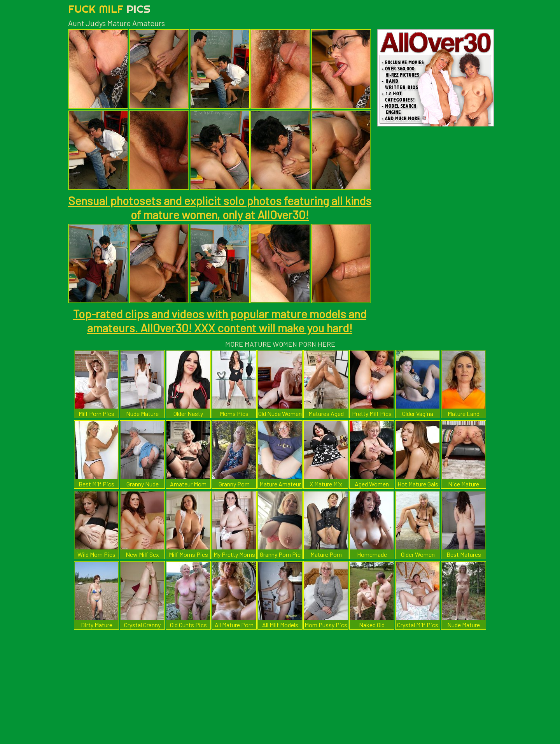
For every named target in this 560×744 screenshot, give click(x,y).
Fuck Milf (109, 9)
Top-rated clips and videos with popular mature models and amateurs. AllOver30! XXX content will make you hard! (220, 321)
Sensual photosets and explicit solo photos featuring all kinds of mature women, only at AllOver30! (220, 207)
